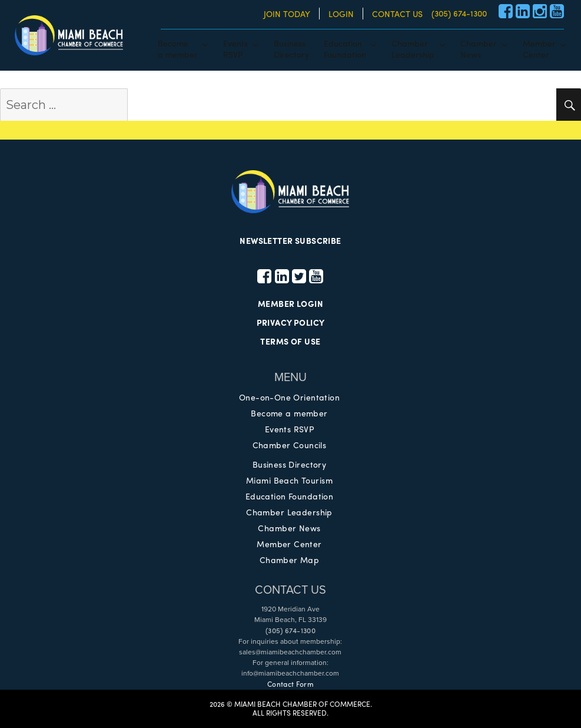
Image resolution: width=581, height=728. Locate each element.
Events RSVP (290, 429)
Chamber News (289, 528)
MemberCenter (539, 48)
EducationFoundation (345, 48)
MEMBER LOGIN (290, 303)
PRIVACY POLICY (291, 322)
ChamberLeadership (413, 48)
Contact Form (290, 684)
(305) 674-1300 (459, 13)
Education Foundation (289, 496)
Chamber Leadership (289, 512)
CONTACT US (397, 14)
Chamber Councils (290, 445)
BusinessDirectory (291, 48)
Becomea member (178, 48)
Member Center (289, 544)
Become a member (289, 413)
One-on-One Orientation (289, 397)
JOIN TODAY (287, 14)
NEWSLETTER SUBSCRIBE (290, 240)
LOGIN (341, 14)
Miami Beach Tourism (289, 480)
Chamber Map (290, 560)
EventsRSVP (235, 48)
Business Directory (290, 464)
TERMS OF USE (290, 341)
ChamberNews (479, 48)
